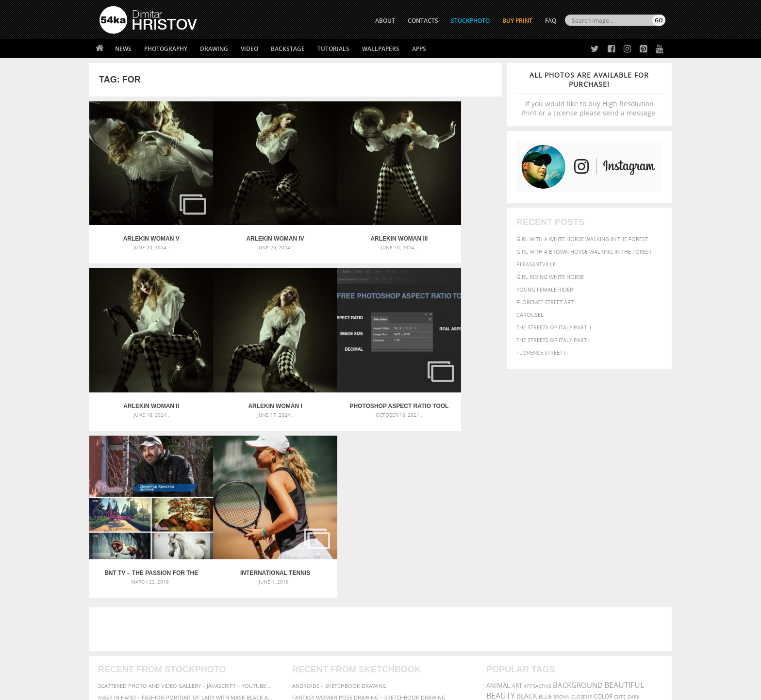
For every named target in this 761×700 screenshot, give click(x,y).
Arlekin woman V (141, 218)
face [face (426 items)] (577, 497)
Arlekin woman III (347, 218)
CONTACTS (423, 21)
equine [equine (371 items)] (559, 497)
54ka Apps (113, 632)
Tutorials (333, 49)
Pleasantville (536, 264)
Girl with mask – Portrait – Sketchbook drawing (362, 500)
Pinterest (404, 622)
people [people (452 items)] (528, 516)
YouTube (403, 635)
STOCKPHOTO (470, 21)
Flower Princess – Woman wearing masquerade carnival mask (186, 524)
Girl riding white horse (550, 277)
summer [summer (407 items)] (499, 526)
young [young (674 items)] (576, 525)
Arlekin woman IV (244, 218)
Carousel (530, 315)
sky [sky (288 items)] (620, 516)
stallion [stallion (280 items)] (637, 516)
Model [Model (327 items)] (569, 506)
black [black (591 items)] (527, 487)
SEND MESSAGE (580, 603)
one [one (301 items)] (612, 507)
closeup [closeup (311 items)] (582, 488)
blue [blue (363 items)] (545, 488)
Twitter (403, 584)
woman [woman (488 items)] (549, 526)
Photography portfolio (135, 608)
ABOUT (385, 21)
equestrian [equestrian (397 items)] (530, 497)
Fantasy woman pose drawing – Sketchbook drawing (369, 489)
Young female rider (545, 289)
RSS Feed (301, 667)
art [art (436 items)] (517, 477)
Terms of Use (233, 689)
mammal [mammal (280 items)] (549, 507)
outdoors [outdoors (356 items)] (501, 516)
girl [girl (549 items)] (644, 497)
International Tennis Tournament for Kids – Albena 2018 (450, 364)
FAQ (551, 21)
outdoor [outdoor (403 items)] (633, 506)
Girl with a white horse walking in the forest (582, 239)
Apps (419, 49)
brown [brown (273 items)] (562, 488)
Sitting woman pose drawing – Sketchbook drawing (367, 524)
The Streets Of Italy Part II (554, 327)
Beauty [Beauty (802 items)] (501, 487)
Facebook (405, 597)
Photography (166, 49)
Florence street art (545, 302)
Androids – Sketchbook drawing (339, 477)
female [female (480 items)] (623, 497)
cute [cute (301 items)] (620, 488)
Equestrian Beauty (201, 667)
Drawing (214, 49)
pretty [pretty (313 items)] (606, 516)
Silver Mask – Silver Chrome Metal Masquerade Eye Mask (179, 512)
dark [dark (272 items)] (634, 488)
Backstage (288, 49)
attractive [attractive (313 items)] (538, 477)
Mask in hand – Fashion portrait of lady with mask (172, 500)
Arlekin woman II (450, 218)
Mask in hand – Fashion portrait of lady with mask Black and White (186, 489)
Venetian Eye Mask (258, 667)
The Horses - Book (125, 620)
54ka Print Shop (122, 584)
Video (249, 49)
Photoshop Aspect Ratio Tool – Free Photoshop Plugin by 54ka (244, 364)
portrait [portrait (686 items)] (579, 515)
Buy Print (517, 21)
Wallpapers (381, 49)
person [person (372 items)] (551, 516)
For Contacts (259, 632)
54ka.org (180, 689)
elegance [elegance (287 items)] (498, 497)
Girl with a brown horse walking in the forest (584, 252)
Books (249, 608)
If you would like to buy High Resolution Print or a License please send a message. (589, 94)
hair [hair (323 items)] (658, 497)
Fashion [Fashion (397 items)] (598, 497)
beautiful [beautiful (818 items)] (624, 476)
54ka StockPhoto (124, 596)
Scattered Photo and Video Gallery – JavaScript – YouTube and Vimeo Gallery (186, 477)
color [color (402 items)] (603, 488)
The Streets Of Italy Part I (553, 340)
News (123, 49)
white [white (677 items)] (524, 525)
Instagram (406, 610)
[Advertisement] (382, 421)
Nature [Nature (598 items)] (592, 506)
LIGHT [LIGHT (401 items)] (529, 506)
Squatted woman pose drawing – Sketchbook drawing (371, 512)
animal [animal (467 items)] (498, 477)
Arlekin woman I (141, 364)
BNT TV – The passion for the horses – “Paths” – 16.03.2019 (347, 364)
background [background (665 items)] (578, 477)
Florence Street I (541, 352)
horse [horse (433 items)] (510, 506)
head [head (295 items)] (493, 507)
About (249, 584)
